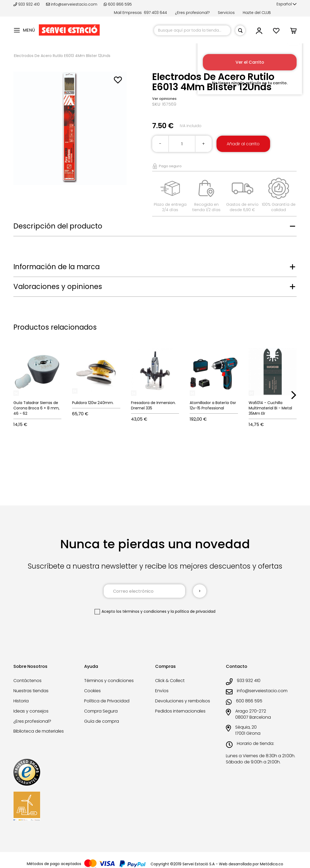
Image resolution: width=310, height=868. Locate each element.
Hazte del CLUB (257, 13)
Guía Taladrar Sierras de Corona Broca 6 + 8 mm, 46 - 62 (36, 408)
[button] (287, 4)
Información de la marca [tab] (57, 267)
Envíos (162, 691)
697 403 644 (155, 13)
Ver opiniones (164, 99)
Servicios (226, 13)
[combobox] (192, 30)
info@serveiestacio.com (72, 4)
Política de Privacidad (107, 701)
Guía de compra (102, 721)
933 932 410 (27, 4)
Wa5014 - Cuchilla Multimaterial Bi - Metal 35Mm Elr (270, 408)
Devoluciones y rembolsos (183, 701)
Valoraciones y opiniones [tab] (58, 287)
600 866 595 (118, 4)
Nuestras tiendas (31, 691)
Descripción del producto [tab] (58, 226)
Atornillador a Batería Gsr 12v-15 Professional (213, 405)
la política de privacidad (193, 611)
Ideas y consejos (31, 711)
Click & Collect (170, 681)
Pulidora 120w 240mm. (93, 403)
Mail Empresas (128, 13)
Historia (21, 701)
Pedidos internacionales (180, 711)
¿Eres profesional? (192, 13)
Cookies (92, 691)
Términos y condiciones (109, 681)
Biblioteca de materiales (39, 731)
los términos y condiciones (141, 611)
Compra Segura (101, 711)
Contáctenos (27, 681)
